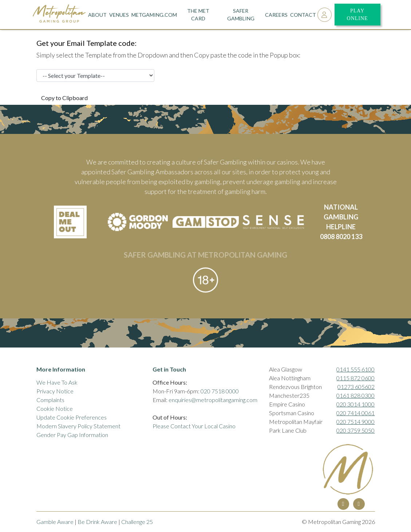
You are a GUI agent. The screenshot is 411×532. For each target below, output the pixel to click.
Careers (276, 15)
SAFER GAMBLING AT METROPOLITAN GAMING (205, 255)
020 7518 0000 (220, 391)
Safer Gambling (241, 15)
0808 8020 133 (341, 237)
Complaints (50, 400)
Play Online (357, 15)
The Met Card (198, 15)
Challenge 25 (137, 522)
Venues (119, 15)
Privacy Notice (55, 391)
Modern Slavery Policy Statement (78, 426)
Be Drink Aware (97, 522)
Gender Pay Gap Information (72, 435)
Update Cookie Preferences (72, 417)
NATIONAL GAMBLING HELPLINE (341, 217)
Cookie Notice (55, 408)
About (97, 15)
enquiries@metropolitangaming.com (213, 400)
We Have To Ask (57, 382)
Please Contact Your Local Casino (194, 426)
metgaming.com (154, 15)
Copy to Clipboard (64, 98)
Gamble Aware (55, 522)
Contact (303, 15)
